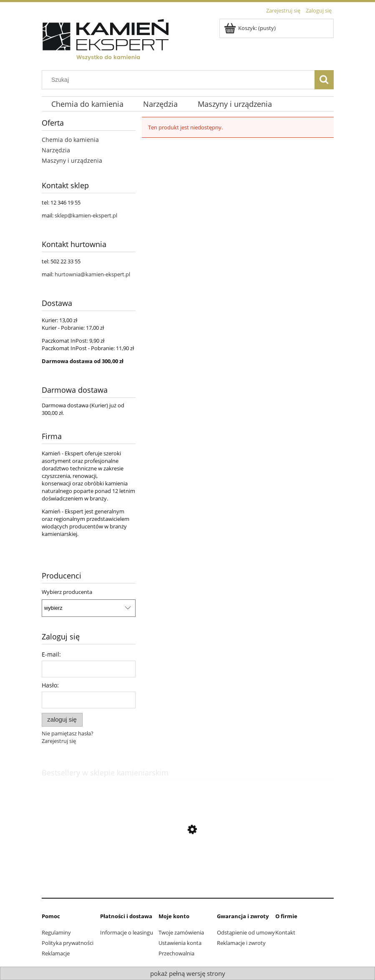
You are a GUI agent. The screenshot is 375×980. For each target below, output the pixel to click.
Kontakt (285, 932)
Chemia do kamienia (70, 140)
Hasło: (50, 685)
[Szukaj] (324, 80)
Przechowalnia (176, 953)
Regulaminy (56, 932)
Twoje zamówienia (181, 932)
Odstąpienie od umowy (246, 932)
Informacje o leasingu (127, 932)
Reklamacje (56, 953)
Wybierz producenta (67, 592)
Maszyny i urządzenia (72, 160)
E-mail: (51, 654)
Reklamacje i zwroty (241, 943)
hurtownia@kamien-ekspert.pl (92, 274)
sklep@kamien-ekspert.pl (86, 215)
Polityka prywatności (68, 943)
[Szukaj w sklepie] (180, 80)
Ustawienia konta (180, 943)
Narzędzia (56, 150)
